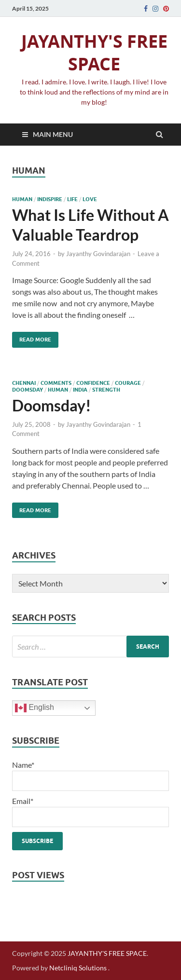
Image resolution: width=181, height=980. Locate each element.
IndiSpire (50, 199)
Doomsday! (52, 405)
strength (106, 390)
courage (128, 383)
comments (56, 383)
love (90, 199)
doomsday (28, 390)
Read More (32, 337)
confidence (93, 383)
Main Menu (53, 134)
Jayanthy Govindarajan (98, 254)
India (80, 390)
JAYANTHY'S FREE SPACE (94, 53)
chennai (24, 383)
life (72, 199)
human (22, 199)
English (35, 708)
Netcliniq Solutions (78, 968)
